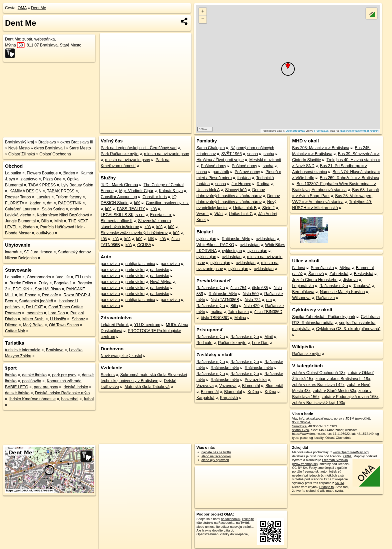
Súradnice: (300, 426)
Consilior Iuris (155, 197)
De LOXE (34, 307)
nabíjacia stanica (140, 264)
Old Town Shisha (64, 325)
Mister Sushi (33, 319)
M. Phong (28, 295)
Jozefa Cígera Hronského (315, 280)
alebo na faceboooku (216, 456)
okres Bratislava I (50, 148)
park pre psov (64, 375)
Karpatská (205, 398)
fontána (244, 178)
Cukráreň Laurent (21, 209)
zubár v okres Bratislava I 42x (318, 385)
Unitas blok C (241, 214)
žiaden (69, 173)
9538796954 (301, 422)
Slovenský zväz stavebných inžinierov (134, 233)
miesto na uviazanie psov (166, 154)
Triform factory (69, 197)
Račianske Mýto (236, 239)
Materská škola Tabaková (147, 387)
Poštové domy (213, 166)
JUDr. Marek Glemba (119, 185)
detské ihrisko (34, 375)
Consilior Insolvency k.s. (167, 203)
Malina (240, 318)
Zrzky (43, 283)
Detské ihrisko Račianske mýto (62, 393)
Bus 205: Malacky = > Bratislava (321, 148)
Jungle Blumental (20, 221)
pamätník (221, 172)
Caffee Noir (15, 331)
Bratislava (47, 142)
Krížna (253, 392)
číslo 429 (251, 306)
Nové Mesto (19, 148)
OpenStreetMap (295, 131)
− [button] (203, 19)
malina (217, 312)
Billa (45, 221)
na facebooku (231, 519)
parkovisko (110, 264)
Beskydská (364, 274)
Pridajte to (326, 487)
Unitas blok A (208, 190)
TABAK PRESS (42, 185)
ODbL (347, 456)
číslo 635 (260, 288)
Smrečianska (322, 268)
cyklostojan (206, 239)
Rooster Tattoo (18, 197)
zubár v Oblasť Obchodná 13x (319, 373)
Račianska (326, 298)
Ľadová (299, 268)
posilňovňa (32, 381)
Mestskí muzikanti (265, 160)
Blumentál (251, 386)
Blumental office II (117, 221)
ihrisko (11, 375)
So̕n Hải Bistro (48, 289)
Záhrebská (339, 274)
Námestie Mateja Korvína (342, 292)
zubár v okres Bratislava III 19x (343, 379)
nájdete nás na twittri (216, 452)
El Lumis (83, 277)
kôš (137, 203)
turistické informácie (23, 350)
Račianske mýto (211, 288)
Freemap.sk (321, 131)
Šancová (316, 274)
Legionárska (303, 286)
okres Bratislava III (77, 142)
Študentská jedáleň (36, 301)
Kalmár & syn (171, 191)
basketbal (70, 399)
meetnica (35, 313)
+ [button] (203, 12)
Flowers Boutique (42, 173)
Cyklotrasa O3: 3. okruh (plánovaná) (348, 329)
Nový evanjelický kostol (121, 356)
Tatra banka (238, 312)
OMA (22, 8)
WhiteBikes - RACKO (215, 245)
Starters (108, 375)
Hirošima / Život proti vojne (220, 160)
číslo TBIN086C (215, 318)
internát (12, 252)
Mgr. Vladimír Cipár (136, 191)
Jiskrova (350, 280)
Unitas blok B (245, 208)
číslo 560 (251, 294)
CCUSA (144, 245)
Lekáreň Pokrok (115, 325)
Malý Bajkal (33, 325)
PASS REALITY (131, 209)
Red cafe (50, 295)
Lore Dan (56, 313)
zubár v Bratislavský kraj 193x (318, 403)
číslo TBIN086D (268, 312)
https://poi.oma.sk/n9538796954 (359, 131)
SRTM (339, 483)
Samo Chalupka (211, 148)
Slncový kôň (236, 190)
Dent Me (38, 8)
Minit (58, 221)
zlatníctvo (29, 179)
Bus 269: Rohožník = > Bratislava (349, 178)
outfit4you (45, 233)
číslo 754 (238, 288)
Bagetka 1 (63, 283)
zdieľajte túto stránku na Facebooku (225, 521)
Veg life (63, 277)
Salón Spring (53, 209)
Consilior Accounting (119, 197)
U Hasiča (58, 319)
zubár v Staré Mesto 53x (334, 391)
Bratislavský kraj (19, 142)
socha (253, 154)
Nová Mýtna (161, 282)
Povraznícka (256, 380)
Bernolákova (303, 292)
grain (75, 209)
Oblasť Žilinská (21, 154)
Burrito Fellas (21, 283)
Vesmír (203, 214)
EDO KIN (21, 289)
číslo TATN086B (225, 300)
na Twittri (242, 523)
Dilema (11, 325)
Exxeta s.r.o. (161, 215)
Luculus (43, 197)
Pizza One (52, 179)
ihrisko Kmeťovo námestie (33, 399)
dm (50, 203)
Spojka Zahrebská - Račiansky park (324, 317)
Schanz (78, 319)
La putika (13, 173)
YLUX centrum (147, 325)
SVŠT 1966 (231, 154)
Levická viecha (18, 215)
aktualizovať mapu (319, 418)
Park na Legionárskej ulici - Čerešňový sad (139, 148)
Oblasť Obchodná (55, 154)
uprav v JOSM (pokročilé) (352, 418)
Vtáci (219, 214)
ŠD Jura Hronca (38, 252)
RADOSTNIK (70, 203)
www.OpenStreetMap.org (351, 452)
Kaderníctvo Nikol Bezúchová (63, 215)
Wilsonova (301, 298)
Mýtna (15, 45)
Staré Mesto (80, 148)
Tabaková (362, 286)
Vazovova (205, 386)
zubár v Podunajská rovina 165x (350, 397)
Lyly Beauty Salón (77, 185)
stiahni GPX (300, 430)
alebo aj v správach (215, 460)
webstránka (44, 39)
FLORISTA (14, 203)
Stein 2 (268, 208)
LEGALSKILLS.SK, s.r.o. (123, 215)
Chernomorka (39, 277)
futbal (89, 399)
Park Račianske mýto (120, 154)
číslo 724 (253, 300)
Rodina (263, 184)
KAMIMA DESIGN (25, 191)
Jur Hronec (241, 184)
